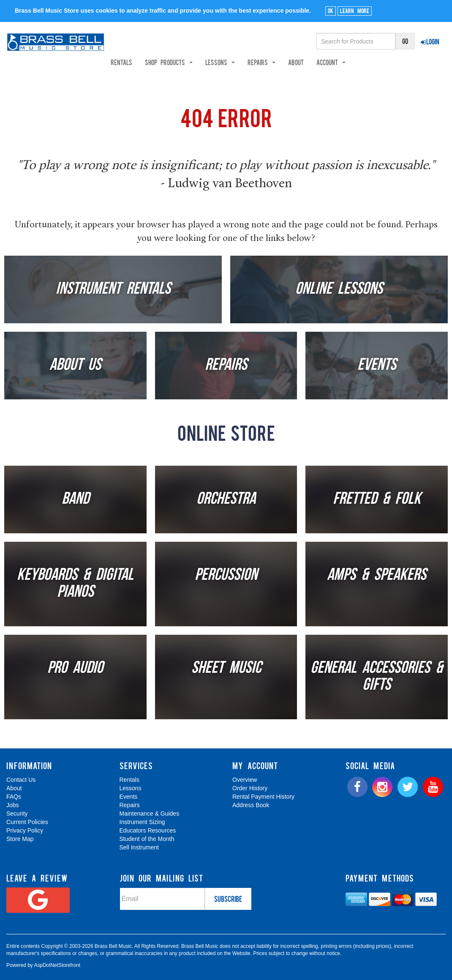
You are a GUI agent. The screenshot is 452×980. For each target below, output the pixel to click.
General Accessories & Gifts (377, 677)
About (320, 62)
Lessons (131, 788)
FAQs (14, 797)
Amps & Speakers (377, 576)
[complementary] (385, 934)
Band (75, 500)
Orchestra (226, 500)
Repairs (226, 366)
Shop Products (193, 62)
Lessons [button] (245, 62)
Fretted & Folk (377, 500)
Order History (250, 788)
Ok (331, 11)
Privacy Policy (25, 830)
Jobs (13, 805)
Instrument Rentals (113, 289)
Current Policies (27, 822)
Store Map (20, 839)
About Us (75, 366)
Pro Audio (75, 669)
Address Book (251, 805)
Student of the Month (147, 839)
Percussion (226, 576)
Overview (245, 780)
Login (430, 41)
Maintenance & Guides (150, 813)
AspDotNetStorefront (57, 965)
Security (17, 813)
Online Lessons (339, 289)
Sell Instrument (139, 847)
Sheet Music (226, 669)
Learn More (355, 11)
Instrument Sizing (142, 822)
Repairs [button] (286, 62)
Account (355, 62)
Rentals (146, 62)
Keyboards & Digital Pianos (75, 584)
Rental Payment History (263, 797)
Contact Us (21, 780)
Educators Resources (148, 830)
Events (377, 366)
